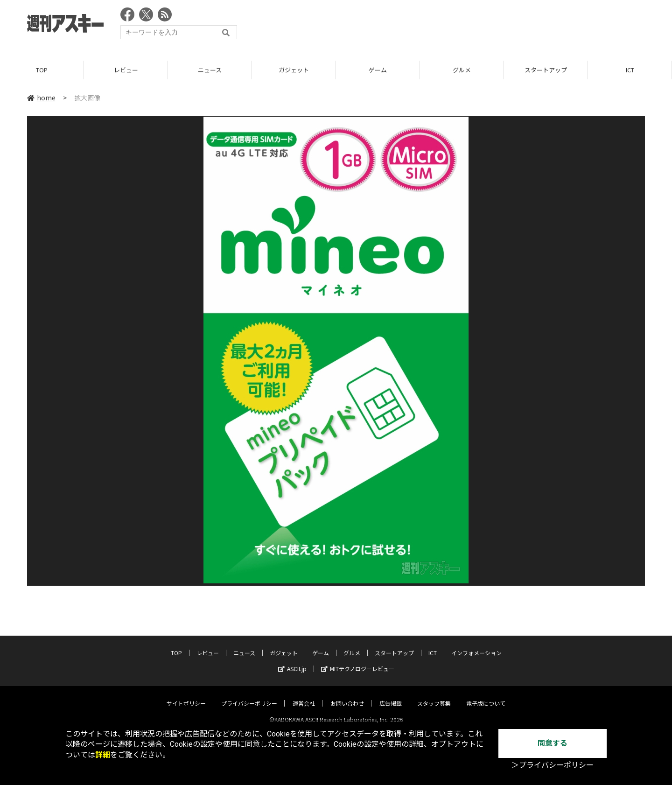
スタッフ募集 (434, 695)
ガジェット (294, 70)
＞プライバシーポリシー (553, 765)
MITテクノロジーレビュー (358, 661)
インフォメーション (476, 645)
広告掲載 (391, 695)
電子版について (486, 695)
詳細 (103, 755)
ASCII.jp (292, 661)
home (41, 98)
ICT (630, 70)
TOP (42, 70)
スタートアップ (546, 70)
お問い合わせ (347, 695)
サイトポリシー (186, 695)
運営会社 (304, 695)
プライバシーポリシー (249, 695)
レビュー (126, 70)
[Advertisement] (475, 26)
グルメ (462, 70)
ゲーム (378, 70)
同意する (553, 743)
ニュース (210, 70)
